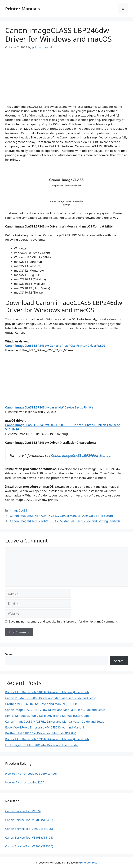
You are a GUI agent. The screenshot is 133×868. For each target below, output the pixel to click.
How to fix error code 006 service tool (31, 774)
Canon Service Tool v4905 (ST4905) (29, 829)
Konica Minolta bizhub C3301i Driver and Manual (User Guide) (48, 739)
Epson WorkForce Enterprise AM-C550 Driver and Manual (45, 727)
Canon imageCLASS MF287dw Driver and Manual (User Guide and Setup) (55, 721)
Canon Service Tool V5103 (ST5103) (29, 837)
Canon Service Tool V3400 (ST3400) (29, 820)
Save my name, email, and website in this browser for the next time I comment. (64, 621)
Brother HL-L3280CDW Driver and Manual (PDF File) (41, 733)
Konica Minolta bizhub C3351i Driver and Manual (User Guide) (48, 716)
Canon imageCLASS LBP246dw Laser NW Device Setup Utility (49, 407)
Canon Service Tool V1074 (23, 811)
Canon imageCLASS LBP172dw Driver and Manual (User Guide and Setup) (56, 710)
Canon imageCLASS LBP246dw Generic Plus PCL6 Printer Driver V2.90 (55, 346)
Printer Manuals (23, 9)
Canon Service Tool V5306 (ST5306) (29, 846)
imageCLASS (18, 510)
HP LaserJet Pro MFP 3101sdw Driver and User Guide (41, 745)
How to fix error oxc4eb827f (24, 782)
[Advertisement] (66, 80)
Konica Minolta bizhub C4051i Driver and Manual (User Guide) (48, 692)
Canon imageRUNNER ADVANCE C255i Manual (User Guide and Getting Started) (65, 521)
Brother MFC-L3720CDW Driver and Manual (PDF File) (42, 704)
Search (10, 654)
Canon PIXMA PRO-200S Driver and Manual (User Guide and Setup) (51, 698)
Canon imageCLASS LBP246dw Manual (81, 455)
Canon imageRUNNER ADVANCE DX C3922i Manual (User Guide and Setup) (61, 516)
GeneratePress (88, 862)
